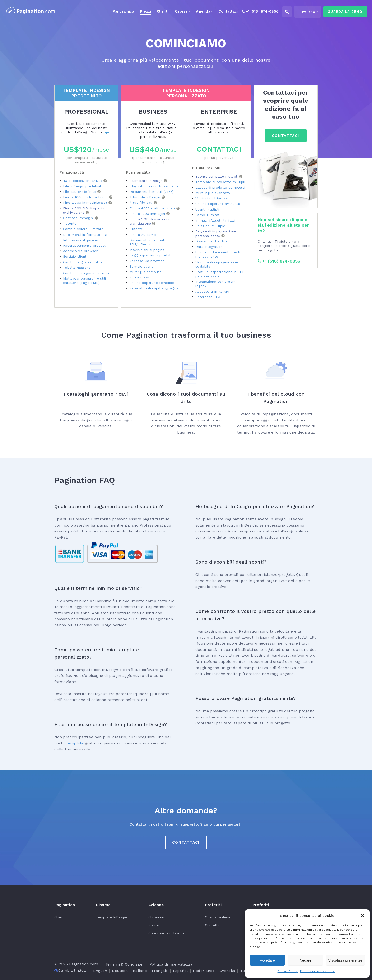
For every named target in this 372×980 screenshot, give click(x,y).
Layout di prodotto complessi (221, 187)
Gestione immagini (79, 218)
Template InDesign (111, 917)
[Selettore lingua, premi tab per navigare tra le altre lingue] (304, 12)
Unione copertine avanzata (218, 204)
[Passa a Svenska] (227, 971)
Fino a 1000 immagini (148, 214)
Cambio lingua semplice (83, 262)
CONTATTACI (286, 136)
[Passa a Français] (160, 971)
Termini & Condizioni (125, 964)
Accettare (267, 960)
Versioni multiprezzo (212, 198)
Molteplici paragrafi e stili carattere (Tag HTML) (85, 281)
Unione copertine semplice (152, 283)
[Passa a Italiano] (140, 971)
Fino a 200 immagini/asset (86, 203)
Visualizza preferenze (345, 960)
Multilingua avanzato (213, 193)
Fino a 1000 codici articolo (86, 197)
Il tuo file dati (142, 203)
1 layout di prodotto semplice (154, 186)
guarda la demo (343, 12)
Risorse (175, 12)
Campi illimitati (208, 215)
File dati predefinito (80, 192)
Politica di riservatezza (317, 971)
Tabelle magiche (77, 268)
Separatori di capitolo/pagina (154, 288)
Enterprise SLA (208, 297)
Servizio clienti (75, 257)
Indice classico (142, 277)
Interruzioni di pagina (81, 240)
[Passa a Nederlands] (204, 971)
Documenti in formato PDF (86, 235)
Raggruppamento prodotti (85, 245)
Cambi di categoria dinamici (86, 273)
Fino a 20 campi (143, 235)
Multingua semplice (146, 272)
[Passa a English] (100, 971)
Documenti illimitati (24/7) (152, 192)
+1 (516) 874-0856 (279, 261)
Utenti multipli (207, 209)
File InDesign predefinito (84, 186)
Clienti (59, 917)
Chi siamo (156, 917)
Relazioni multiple (210, 226)
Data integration (209, 247)
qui (108, 132)
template (75, 743)
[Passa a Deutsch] (120, 971)
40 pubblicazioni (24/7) (83, 181)
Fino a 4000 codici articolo (153, 208)
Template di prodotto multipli (221, 182)
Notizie (153, 925)
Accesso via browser (80, 251)
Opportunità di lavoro (166, 933)
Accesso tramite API (212, 291)
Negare (305, 960)
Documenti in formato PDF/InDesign (148, 242)
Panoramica (116, 12)
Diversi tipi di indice (212, 241)
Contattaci (219, 149)
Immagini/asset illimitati (215, 220)
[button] (363, 916)
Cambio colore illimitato (83, 229)
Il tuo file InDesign (146, 197)
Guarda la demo (218, 917)
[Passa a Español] (180, 971)
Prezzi (139, 12)
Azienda (198, 12)
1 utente (70, 223)
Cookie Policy (288, 971)
